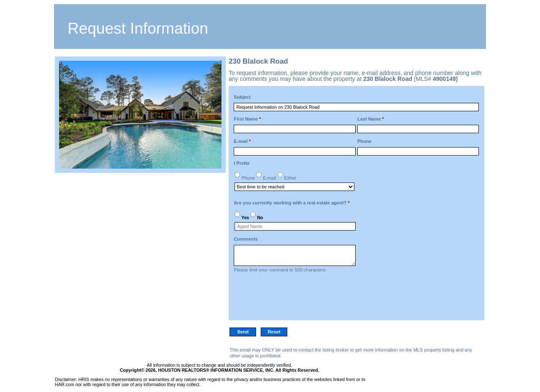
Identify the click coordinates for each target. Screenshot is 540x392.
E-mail (242, 141)
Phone (364, 141)
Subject (242, 97)
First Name (247, 119)
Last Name (371, 119)
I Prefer (242, 163)
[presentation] (298, 299)
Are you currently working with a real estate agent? (292, 203)
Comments (246, 239)
